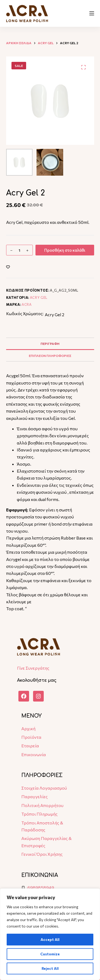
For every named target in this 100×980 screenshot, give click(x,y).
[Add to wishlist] (8, 267)
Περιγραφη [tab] (50, 344)
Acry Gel (39, 297)
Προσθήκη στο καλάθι (65, 250)
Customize (50, 954)
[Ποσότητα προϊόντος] (19, 250)
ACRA (27, 304)
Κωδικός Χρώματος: (25, 314)
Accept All (50, 939)
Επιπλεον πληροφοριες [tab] (50, 356)
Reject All (50, 968)
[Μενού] (92, 13)
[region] (50, 934)
